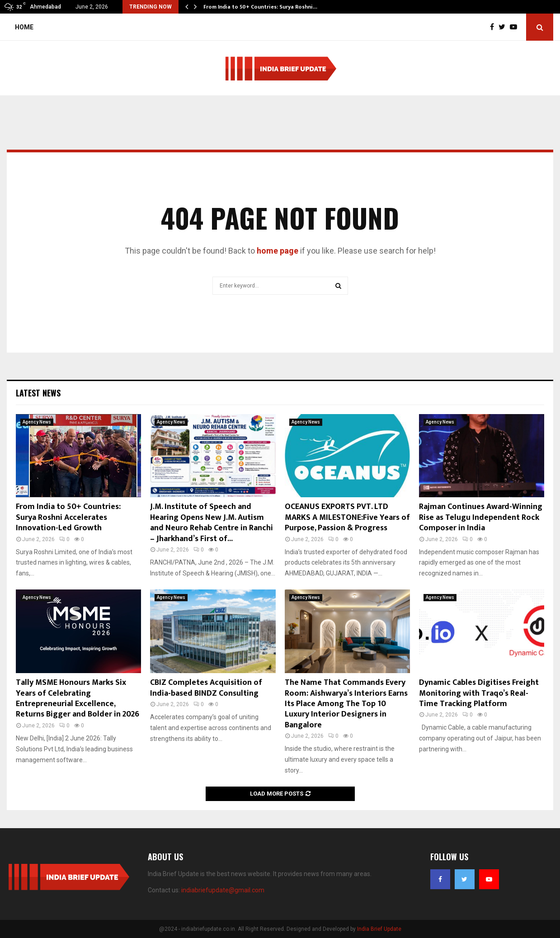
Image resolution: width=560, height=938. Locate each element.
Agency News (37, 422)
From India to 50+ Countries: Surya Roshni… (260, 7)
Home (24, 27)
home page (278, 251)
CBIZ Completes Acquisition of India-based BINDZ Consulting (206, 688)
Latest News (38, 393)
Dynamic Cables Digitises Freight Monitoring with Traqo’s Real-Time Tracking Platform (479, 693)
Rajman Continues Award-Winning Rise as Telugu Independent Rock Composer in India (481, 517)
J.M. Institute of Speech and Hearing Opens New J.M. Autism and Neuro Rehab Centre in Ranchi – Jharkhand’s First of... (212, 523)
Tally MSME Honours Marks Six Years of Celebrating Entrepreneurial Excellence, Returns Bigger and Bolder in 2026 (78, 698)
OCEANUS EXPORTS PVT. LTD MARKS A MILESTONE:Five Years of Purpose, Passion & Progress (347, 517)
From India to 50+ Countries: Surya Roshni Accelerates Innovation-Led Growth (68, 517)
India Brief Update (379, 929)
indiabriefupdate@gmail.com (223, 890)
